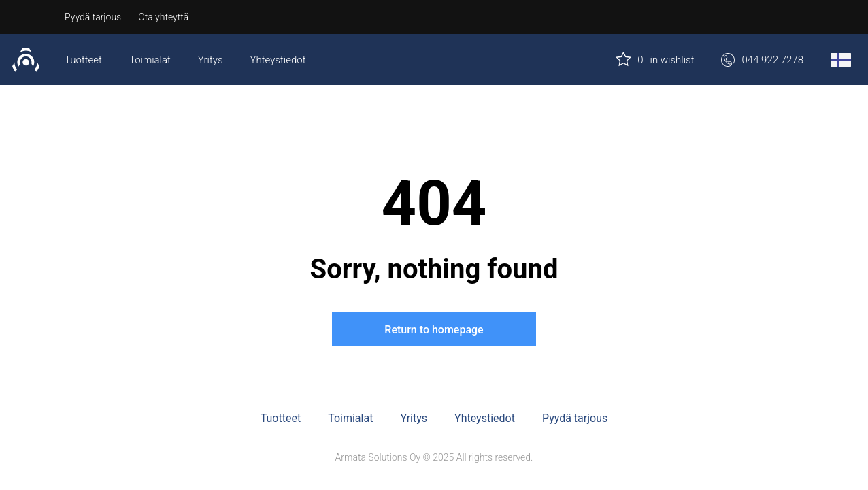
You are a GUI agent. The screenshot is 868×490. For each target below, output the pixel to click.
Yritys (211, 60)
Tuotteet (83, 60)
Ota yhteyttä (163, 17)
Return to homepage (434, 330)
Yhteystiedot (278, 60)
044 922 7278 (762, 60)
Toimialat (150, 60)
